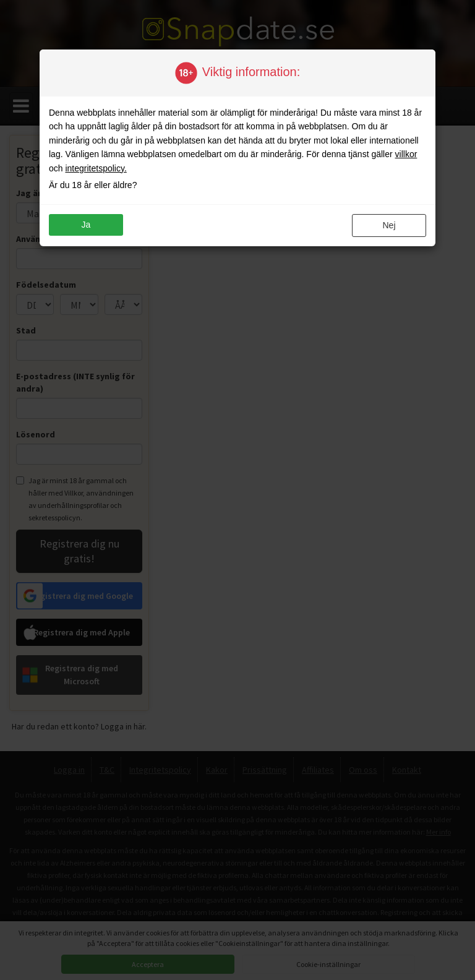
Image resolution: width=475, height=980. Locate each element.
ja (86, 225)
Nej (389, 225)
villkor (406, 154)
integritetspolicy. (96, 168)
